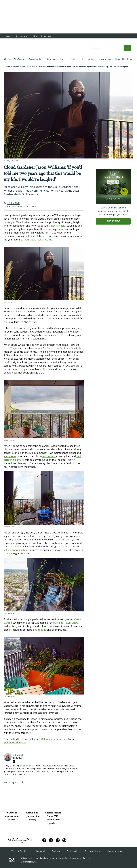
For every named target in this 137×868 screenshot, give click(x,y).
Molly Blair (18, 755)
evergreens (10, 456)
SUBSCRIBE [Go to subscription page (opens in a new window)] (113, 221)
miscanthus (49, 456)
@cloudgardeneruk (51, 739)
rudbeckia (41, 630)
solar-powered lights (15, 550)
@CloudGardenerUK (15, 742)
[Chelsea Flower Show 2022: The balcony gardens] (54, 797)
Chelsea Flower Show (66, 623)
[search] (128, 48)
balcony (8, 222)
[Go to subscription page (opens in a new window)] (113, 203)
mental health (58, 226)
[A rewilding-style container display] (33, 797)
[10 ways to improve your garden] (13, 797)
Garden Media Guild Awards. (37, 240)
